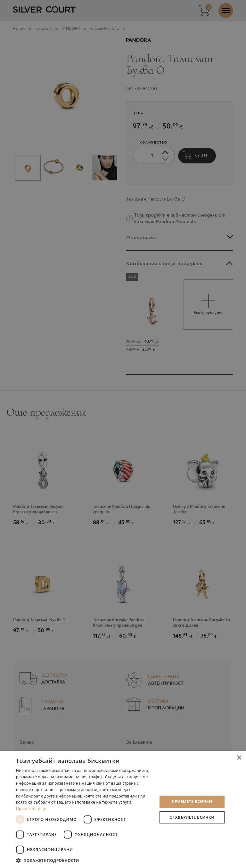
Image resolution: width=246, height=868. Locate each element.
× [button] (239, 758)
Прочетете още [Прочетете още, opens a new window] (31, 809)
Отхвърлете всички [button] (192, 817)
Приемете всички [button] (192, 802)
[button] (85, 860)
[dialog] (123, 434)
